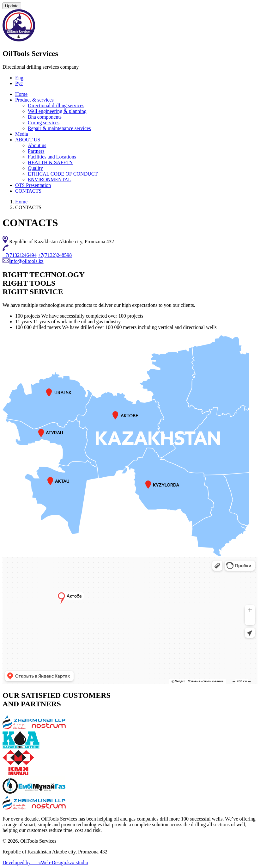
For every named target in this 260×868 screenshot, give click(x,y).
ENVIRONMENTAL (49, 180)
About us (37, 145)
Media (22, 134)
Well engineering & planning (57, 111)
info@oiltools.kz (27, 261)
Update (12, 6)
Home (21, 94)
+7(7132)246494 (20, 255)
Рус (19, 83)
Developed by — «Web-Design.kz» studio (45, 862)
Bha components (45, 117)
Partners (36, 151)
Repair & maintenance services (59, 128)
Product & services (34, 100)
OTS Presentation (33, 185)
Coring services (44, 123)
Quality (35, 168)
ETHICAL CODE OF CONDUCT (63, 174)
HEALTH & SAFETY (50, 162)
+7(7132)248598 (55, 255)
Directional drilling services (56, 105)
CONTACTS (28, 191)
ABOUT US (28, 140)
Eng (19, 78)
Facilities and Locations (52, 157)
